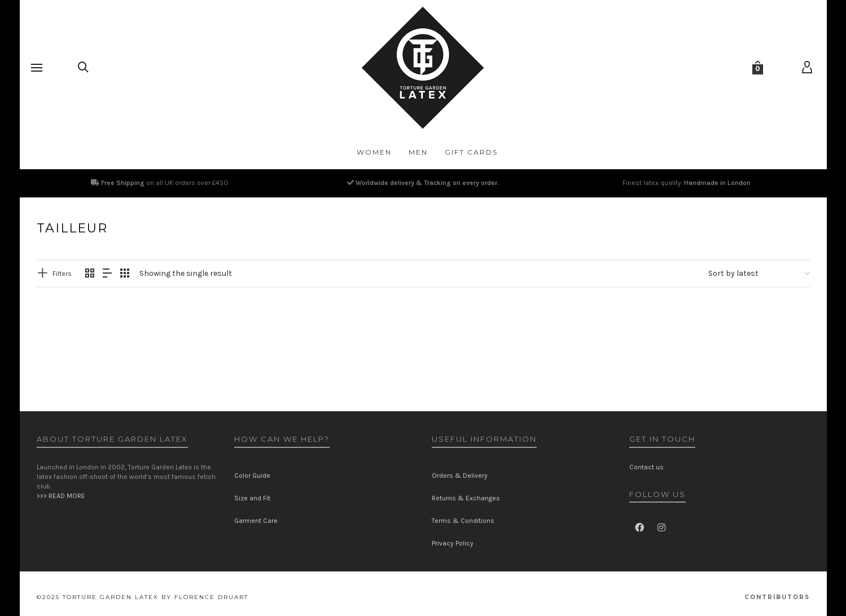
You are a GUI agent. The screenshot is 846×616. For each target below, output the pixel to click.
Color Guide (252, 476)
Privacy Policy (453, 543)
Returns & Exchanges (466, 498)
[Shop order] (759, 274)
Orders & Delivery (460, 476)
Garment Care (256, 521)
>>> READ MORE (61, 496)
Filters (62, 274)
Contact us (646, 467)
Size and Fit (252, 498)
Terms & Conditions (463, 521)
